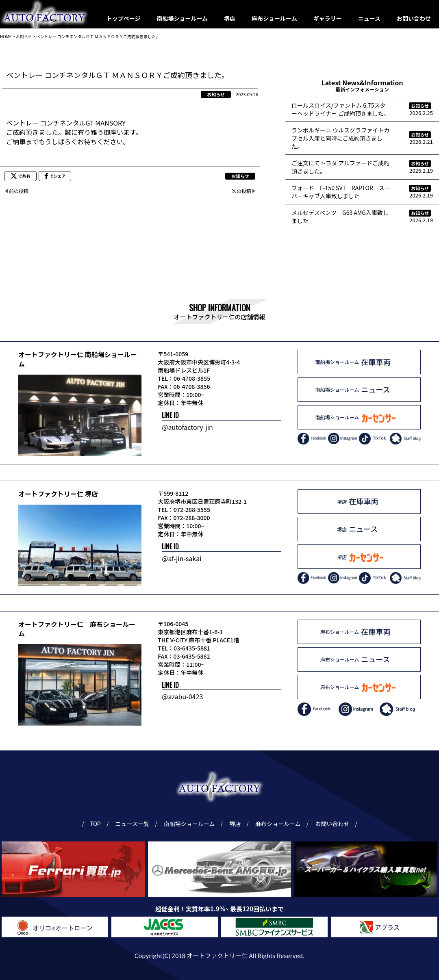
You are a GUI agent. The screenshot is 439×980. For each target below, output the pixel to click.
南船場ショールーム (183, 18)
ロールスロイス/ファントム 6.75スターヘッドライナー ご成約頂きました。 (340, 109)
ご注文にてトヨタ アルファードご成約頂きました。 (340, 167)
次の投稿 (241, 191)
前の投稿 (19, 191)
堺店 (230, 18)
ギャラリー (328, 18)
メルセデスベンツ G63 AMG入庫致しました (340, 217)
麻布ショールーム (274, 18)
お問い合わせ (414, 18)
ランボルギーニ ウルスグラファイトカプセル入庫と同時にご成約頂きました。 (340, 138)
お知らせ (216, 94)
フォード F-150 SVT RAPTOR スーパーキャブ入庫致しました (341, 192)
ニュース (369, 18)
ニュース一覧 (134, 824)
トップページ (124, 18)
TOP (95, 824)
